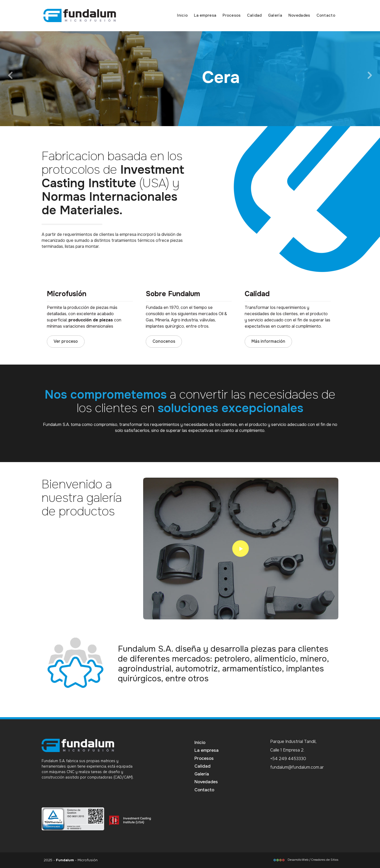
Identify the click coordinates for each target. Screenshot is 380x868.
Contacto (326, 15)
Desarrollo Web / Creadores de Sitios (306, 860)
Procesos (232, 15)
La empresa (205, 15)
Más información (268, 341)
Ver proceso (66, 341)
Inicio (182, 15)
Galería (275, 15)
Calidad (254, 15)
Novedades (299, 15)
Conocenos (164, 341)
